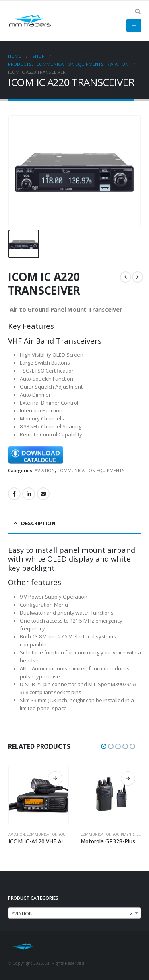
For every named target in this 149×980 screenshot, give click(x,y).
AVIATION (45, 470)
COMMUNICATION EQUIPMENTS (91, 470)
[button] (138, 12)
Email (43, 494)
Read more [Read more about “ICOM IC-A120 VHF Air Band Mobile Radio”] (55, 778)
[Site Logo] (30, 21)
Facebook (14, 494)
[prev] (126, 277)
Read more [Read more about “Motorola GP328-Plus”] (128, 778)
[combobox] (74, 913)
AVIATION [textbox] (72, 913)
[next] (137, 277)
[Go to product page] (39, 795)
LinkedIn (29, 494)
